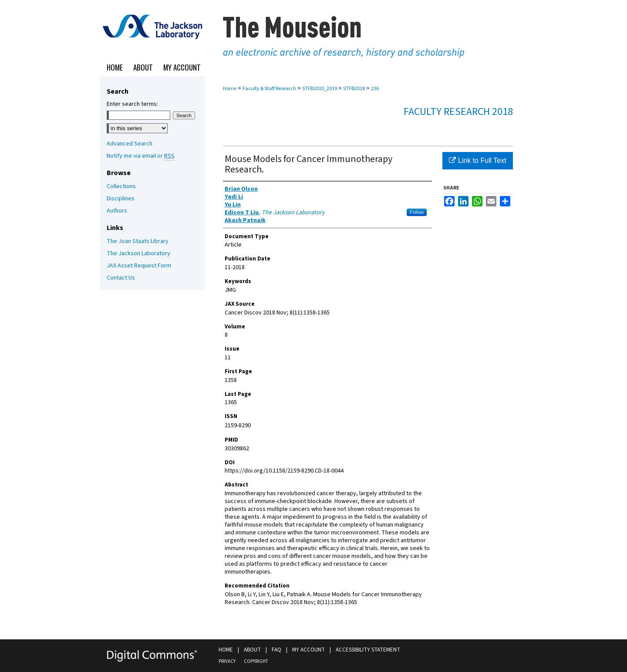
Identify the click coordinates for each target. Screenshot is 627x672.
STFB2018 (354, 89)
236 (375, 89)
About (252, 650)
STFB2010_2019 (320, 89)
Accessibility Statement (368, 650)
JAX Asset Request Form (139, 266)
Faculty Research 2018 (458, 112)
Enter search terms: (132, 104)
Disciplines (121, 199)
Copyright (256, 661)
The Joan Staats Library (138, 241)
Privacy (227, 661)
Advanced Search (130, 144)
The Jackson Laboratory (138, 253)
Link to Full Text (477, 160)
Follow (417, 212)
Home (230, 89)
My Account (308, 650)
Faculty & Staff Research (269, 89)
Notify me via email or (141, 156)
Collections (121, 186)
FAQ (276, 650)
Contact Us (121, 278)
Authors (117, 211)
